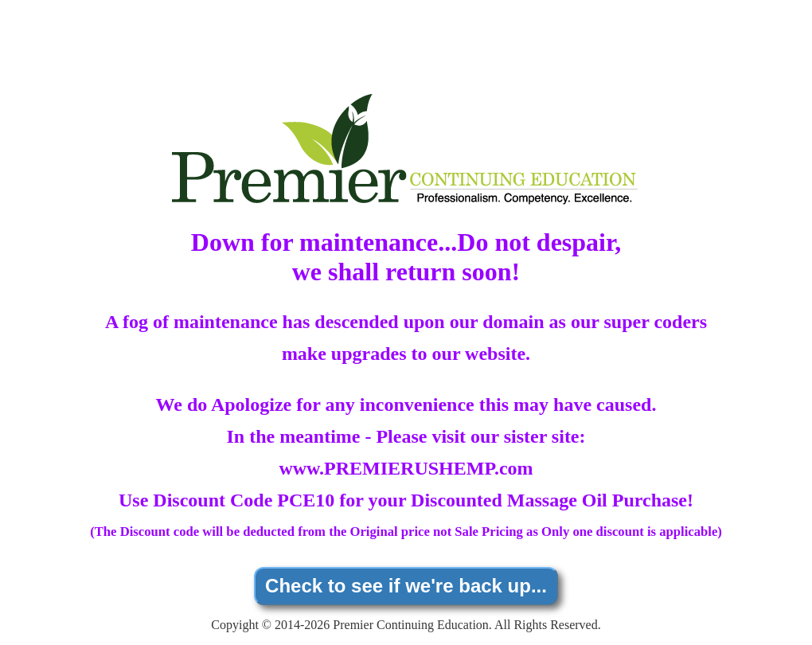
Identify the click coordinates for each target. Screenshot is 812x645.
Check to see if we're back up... (406, 586)
